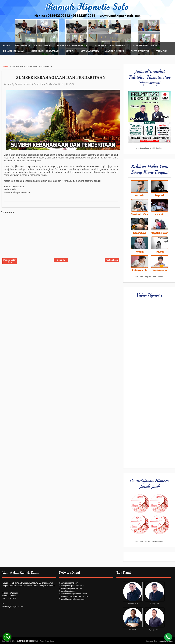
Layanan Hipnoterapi (144, 46)
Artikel (70, 51)
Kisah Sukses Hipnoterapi (45, 51)
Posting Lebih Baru (10, 261)
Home (6, 46)
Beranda (61, 260)
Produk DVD (41, 46)
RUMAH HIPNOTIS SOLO (28, 641)
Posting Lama (112, 260)
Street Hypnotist (140, 51)
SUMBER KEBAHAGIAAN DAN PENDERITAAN (61, 78)
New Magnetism (90, 51)
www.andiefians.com (165, 641)
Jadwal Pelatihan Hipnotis (71, 46)
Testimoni (161, 51)
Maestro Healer (115, 51)
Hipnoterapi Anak (14, 51)
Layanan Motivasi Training (109, 46)
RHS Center (21, 46)
